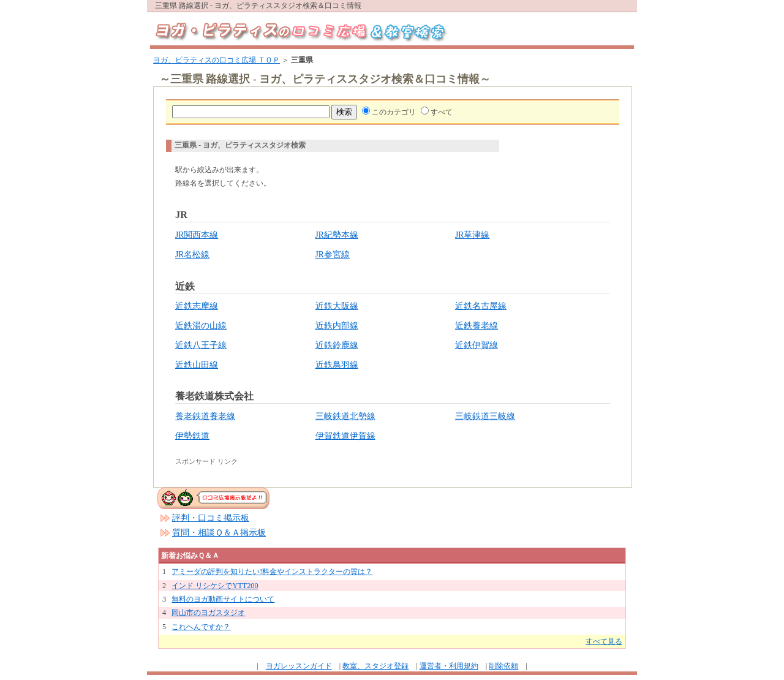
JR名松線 (192, 255)
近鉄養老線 (477, 326)
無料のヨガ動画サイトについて (223, 599)
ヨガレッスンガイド (299, 666)
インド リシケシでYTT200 (215, 586)
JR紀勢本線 (337, 235)
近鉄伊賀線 (477, 345)
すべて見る (604, 641)
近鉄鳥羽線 (337, 365)
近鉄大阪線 (337, 306)
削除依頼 (503, 666)
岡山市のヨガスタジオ (208, 613)
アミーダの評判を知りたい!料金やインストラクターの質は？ (272, 572)
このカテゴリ (394, 112)
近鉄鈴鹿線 (337, 345)
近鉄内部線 (337, 326)
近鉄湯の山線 (201, 326)
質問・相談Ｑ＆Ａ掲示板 (219, 533)
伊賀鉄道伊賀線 (345, 436)
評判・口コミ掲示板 (211, 518)
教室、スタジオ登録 (375, 666)
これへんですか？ (201, 627)
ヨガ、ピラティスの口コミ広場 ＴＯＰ (217, 60)
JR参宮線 (333, 255)
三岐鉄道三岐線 (485, 416)
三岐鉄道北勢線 (345, 416)
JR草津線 (472, 235)
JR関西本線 (197, 235)
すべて (442, 112)
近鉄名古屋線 (481, 306)
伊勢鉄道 (192, 436)
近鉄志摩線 (197, 306)
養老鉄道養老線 (205, 416)
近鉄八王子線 (201, 345)
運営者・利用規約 (449, 666)
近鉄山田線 (197, 365)
